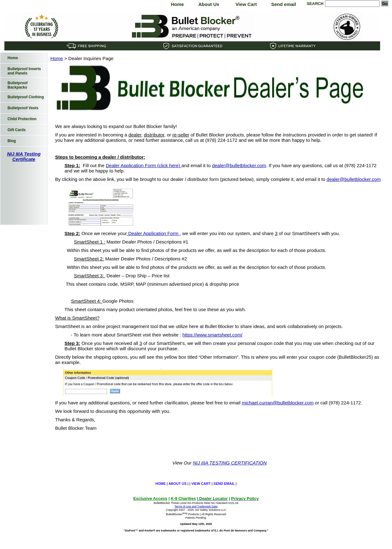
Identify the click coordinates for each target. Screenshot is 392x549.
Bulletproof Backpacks (18, 85)
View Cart (246, 4)
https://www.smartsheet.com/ (213, 335)
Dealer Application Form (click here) (144, 165)
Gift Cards (17, 130)
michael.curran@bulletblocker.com (278, 403)
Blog (12, 141)
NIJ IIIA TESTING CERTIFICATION (230, 463)
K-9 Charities (183, 498)
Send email (284, 4)
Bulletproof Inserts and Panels (24, 71)
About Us (209, 4)
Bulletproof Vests (23, 108)
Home (178, 4)
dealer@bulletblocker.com (239, 165)
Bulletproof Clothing (26, 97)
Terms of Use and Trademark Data (196, 506)
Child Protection (22, 119)
